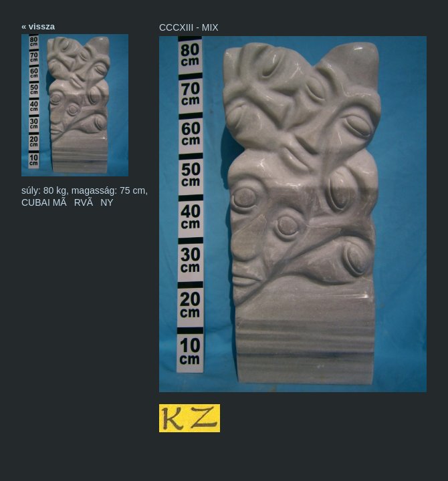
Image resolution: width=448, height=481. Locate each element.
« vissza (38, 26)
